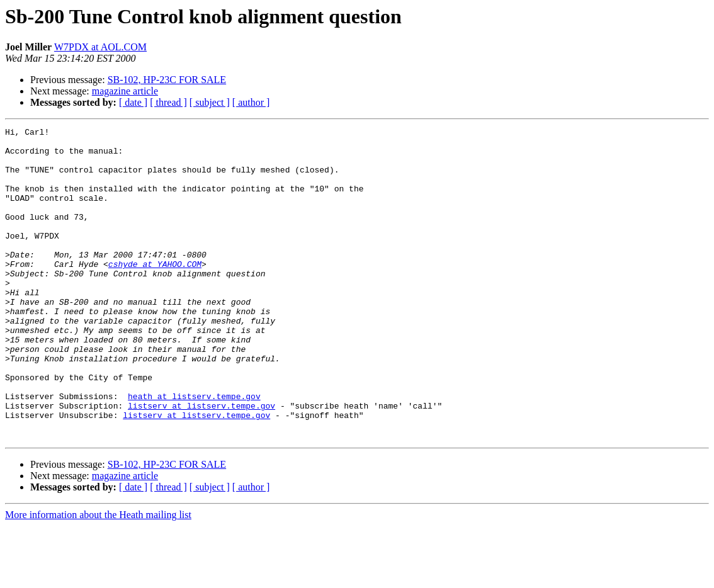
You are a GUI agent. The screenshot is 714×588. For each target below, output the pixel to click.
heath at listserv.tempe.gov (194, 451)
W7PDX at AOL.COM (100, 47)
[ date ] (133, 102)
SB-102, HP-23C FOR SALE (167, 80)
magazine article (125, 91)
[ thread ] (168, 102)
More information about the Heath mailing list (98, 577)
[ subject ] (210, 102)
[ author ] (251, 102)
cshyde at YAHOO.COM (155, 292)
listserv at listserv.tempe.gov (201, 462)
